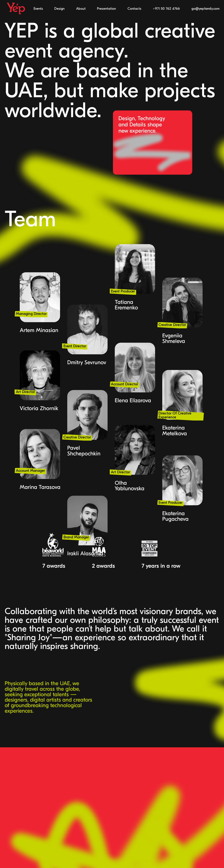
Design (59, 9)
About (81, 9)
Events (38, 9)
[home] (16, 9)
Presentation (106, 9)
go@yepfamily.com (205, 9)
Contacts (134, 9)
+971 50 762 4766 (166, 9)
